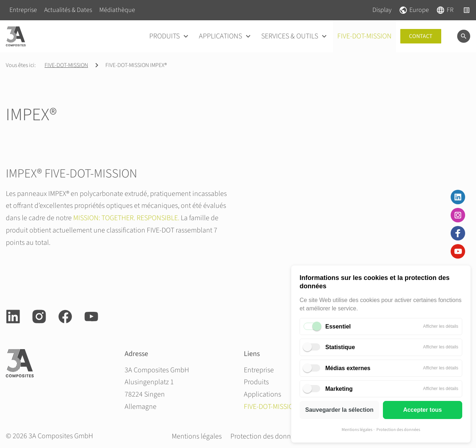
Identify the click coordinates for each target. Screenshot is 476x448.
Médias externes (348, 368)
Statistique (340, 347)
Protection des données (398, 430)
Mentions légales (357, 430)
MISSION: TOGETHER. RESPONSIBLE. (126, 218)
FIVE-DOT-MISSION (66, 65)
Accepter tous (423, 410)
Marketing (339, 389)
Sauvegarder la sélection (339, 410)
